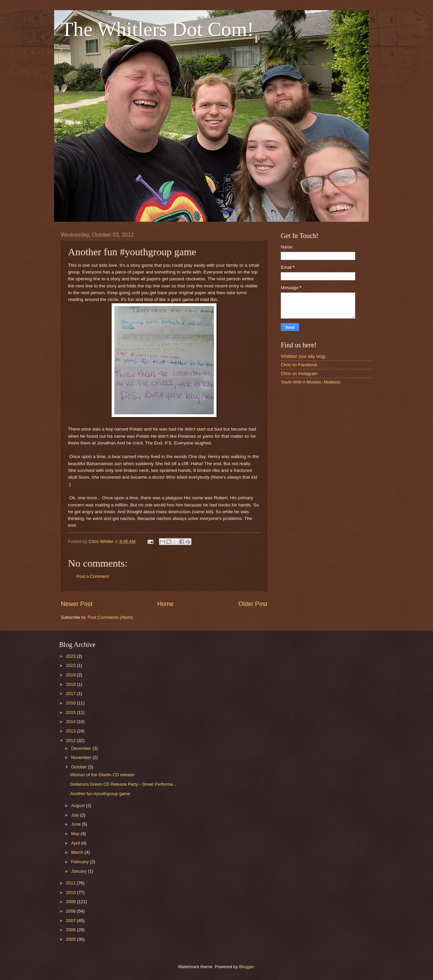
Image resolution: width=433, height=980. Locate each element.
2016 (71, 703)
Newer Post (77, 604)
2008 (71, 911)
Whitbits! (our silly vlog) (303, 356)
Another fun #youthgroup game (100, 794)
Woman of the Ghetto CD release (102, 775)
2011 (71, 883)
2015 (71, 712)
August (78, 805)
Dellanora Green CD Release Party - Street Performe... (123, 784)
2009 (71, 902)
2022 (71, 665)
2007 (71, 921)
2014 (71, 722)
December (82, 748)
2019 (71, 675)
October (79, 767)
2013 (71, 731)
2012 (71, 741)
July (75, 815)
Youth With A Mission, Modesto (311, 382)
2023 (71, 656)
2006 (71, 930)
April (76, 843)
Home (165, 604)
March (78, 852)
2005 (71, 939)
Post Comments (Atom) (110, 617)
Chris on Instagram (299, 374)
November (82, 757)
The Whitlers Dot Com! (157, 29)
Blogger (247, 967)
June (76, 824)
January (79, 871)
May (76, 834)
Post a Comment (93, 576)
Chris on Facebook (299, 365)
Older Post (253, 604)
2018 (71, 684)
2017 (71, 693)
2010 (71, 892)
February (80, 862)
